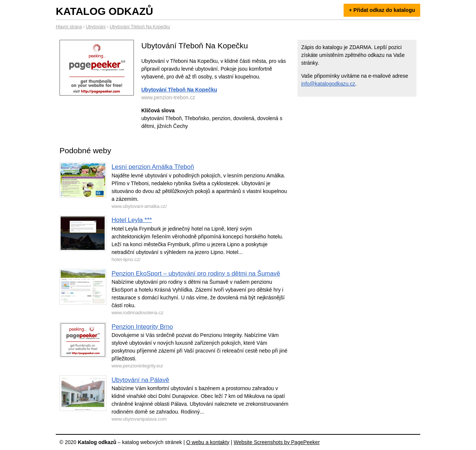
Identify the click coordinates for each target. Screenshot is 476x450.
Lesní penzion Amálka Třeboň (153, 167)
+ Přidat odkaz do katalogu (382, 10)
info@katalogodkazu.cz (328, 84)
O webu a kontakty (208, 442)
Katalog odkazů (104, 11)
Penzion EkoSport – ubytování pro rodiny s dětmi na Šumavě (196, 274)
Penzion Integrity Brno (142, 327)
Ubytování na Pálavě (140, 380)
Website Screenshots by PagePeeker (277, 442)
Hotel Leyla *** (132, 220)
